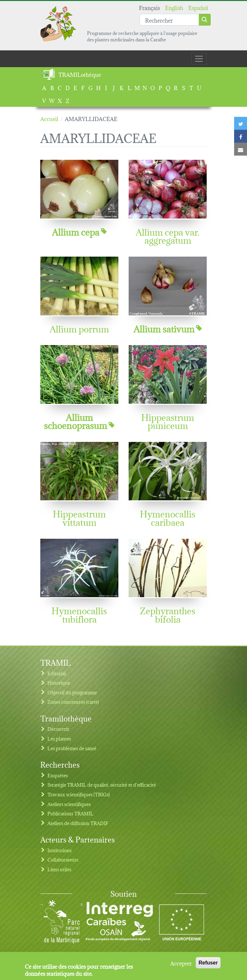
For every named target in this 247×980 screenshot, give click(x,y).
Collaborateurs (63, 859)
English (174, 7)
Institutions (59, 850)
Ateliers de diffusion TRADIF (78, 823)
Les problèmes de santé (72, 748)
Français (149, 7)
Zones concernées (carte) (73, 702)
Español (198, 7)
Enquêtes (58, 775)
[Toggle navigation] (199, 59)
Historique (59, 683)
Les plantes (59, 738)
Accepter (181, 965)
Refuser (208, 965)
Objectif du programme (72, 692)
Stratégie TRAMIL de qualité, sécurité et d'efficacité (102, 785)
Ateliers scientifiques (69, 804)
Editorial (57, 673)
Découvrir (58, 729)
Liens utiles (59, 869)
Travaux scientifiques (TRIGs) (79, 794)
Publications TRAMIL (70, 813)
